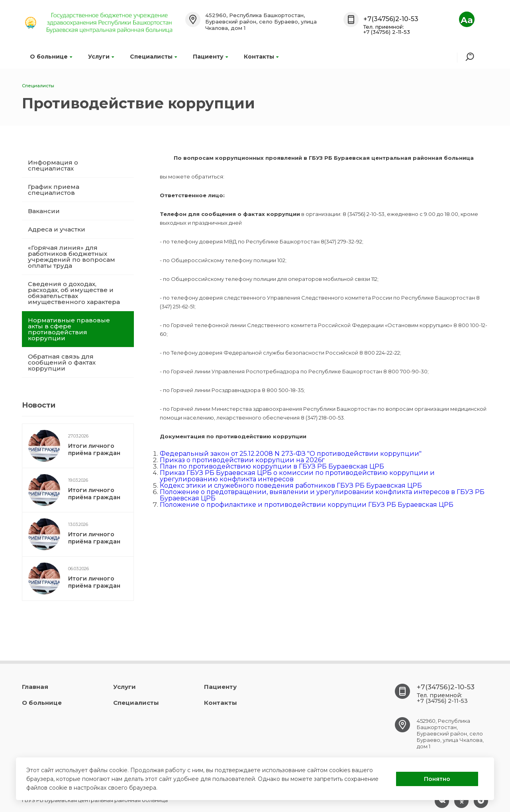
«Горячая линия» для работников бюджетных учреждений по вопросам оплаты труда (72, 257)
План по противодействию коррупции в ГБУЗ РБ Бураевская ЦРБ (272, 466)
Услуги (101, 57)
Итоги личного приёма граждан (94, 449)
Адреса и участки (57, 229)
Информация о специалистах (53, 165)
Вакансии (44, 211)
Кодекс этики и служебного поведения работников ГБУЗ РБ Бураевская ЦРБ (291, 485)
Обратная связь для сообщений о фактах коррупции (62, 362)
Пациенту (210, 57)
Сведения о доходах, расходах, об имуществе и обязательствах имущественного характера (74, 293)
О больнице (51, 57)
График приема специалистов (54, 190)
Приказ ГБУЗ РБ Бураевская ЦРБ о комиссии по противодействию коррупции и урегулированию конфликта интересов (297, 476)
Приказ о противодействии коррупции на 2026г (242, 460)
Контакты (261, 57)
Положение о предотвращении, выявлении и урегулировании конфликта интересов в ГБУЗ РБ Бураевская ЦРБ (322, 495)
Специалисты (153, 57)
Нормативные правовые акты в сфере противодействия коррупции (69, 329)
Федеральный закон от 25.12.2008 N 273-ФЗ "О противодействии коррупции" (291, 454)
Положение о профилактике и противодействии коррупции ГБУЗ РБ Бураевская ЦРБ (307, 505)
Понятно (437, 779)
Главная (35, 687)
